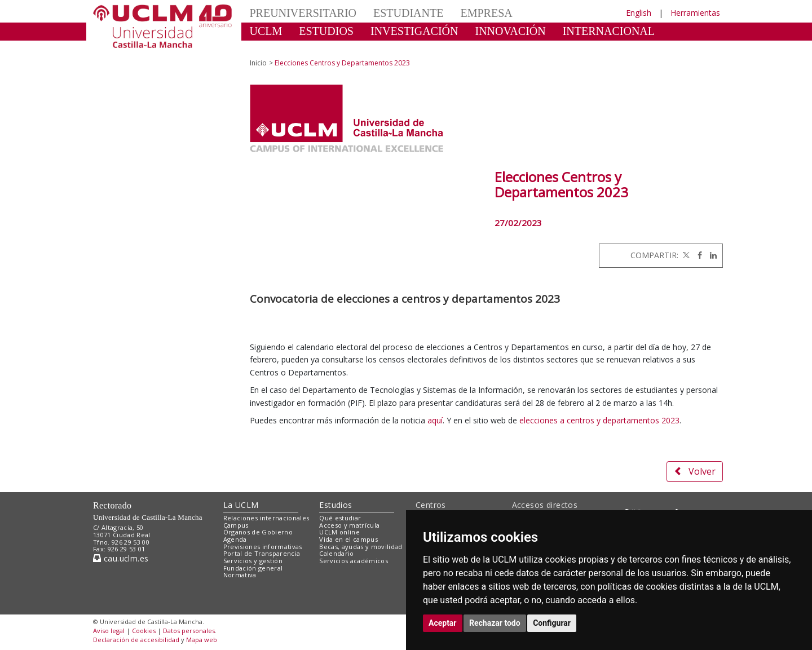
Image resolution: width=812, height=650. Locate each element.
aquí (435, 420)
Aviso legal (109, 631)
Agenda (235, 539)
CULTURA (276, 48)
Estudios (336, 505)
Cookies (144, 631)
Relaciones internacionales (266, 518)
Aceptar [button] (443, 623)
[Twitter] (685, 255)
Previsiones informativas (263, 547)
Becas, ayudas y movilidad (361, 547)
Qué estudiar (340, 518)
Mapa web (202, 640)
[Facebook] (697, 255)
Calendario (336, 553)
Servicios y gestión (253, 561)
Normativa (240, 575)
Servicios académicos (354, 561)
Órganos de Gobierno (258, 532)
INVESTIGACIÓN (414, 31)
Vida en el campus (348, 539)
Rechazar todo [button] (495, 623)
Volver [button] (695, 471)
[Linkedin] (710, 255)
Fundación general (253, 568)
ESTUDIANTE (408, 13)
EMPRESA (486, 13)
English (639, 13)
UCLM (266, 31)
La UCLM (241, 505)
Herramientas (695, 13)
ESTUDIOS (326, 31)
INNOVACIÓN (511, 31)
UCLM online (339, 532)
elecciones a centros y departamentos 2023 (599, 420)
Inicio (258, 63)
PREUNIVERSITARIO (303, 13)
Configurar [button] (552, 623)
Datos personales (189, 631)
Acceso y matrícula (349, 525)
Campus (236, 525)
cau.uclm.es (121, 558)
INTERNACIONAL (609, 31)
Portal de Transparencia (262, 553)
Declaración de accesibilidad (136, 640)
